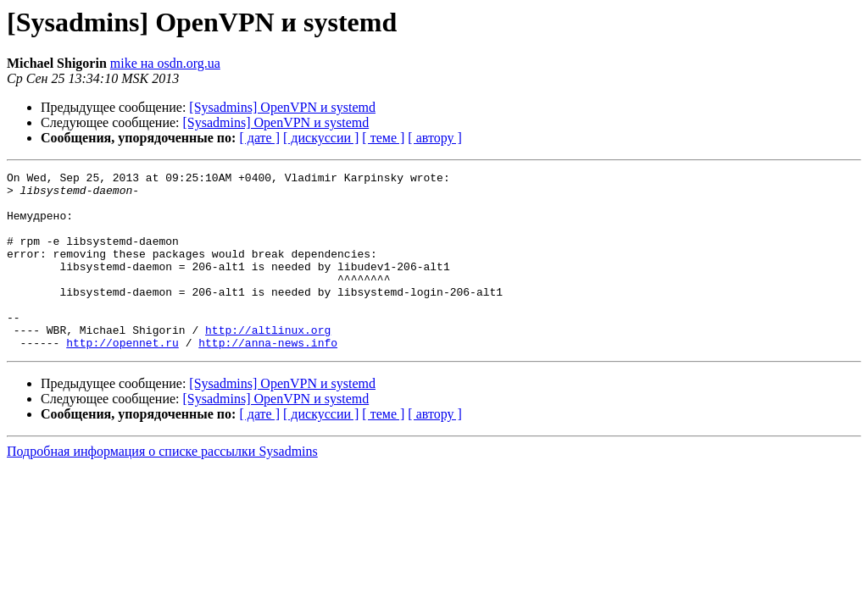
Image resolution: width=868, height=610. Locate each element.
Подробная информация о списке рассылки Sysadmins (162, 487)
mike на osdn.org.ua (165, 63)
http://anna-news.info (268, 378)
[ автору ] (434, 138)
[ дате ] (259, 138)
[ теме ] (383, 138)
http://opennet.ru (122, 378)
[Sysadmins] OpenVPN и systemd (282, 107)
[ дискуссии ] (321, 138)
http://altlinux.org (268, 363)
